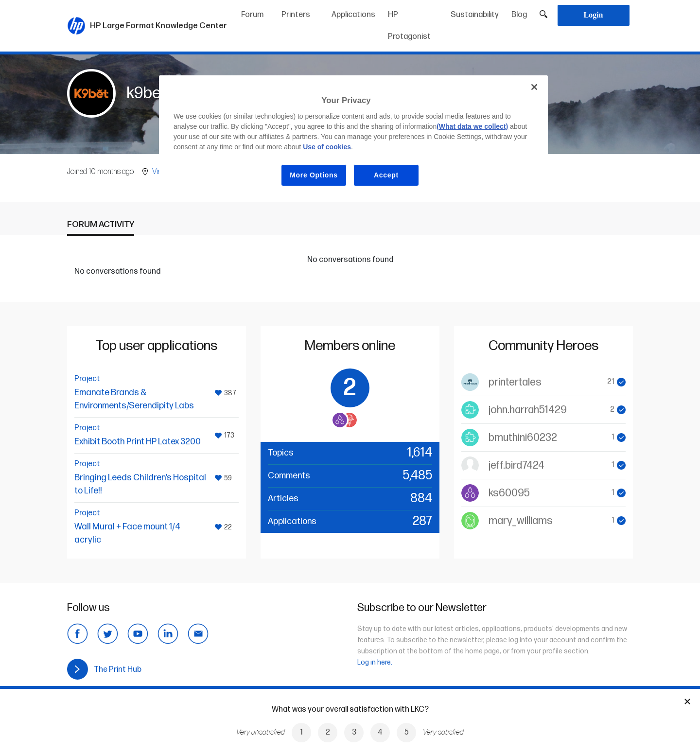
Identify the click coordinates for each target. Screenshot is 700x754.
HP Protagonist (409, 26)
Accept (386, 175)
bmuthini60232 (523, 438)
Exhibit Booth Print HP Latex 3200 (138, 442)
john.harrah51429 (528, 410)
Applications (353, 15)
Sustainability (475, 15)
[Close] (534, 87)
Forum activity (101, 224)
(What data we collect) (472, 126)
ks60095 (509, 493)
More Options (314, 175)
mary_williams (521, 521)
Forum (252, 15)
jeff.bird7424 (516, 465)
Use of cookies (327, 147)
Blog (519, 15)
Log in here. (375, 662)
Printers (296, 15)
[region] (353, 138)
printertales (515, 382)
